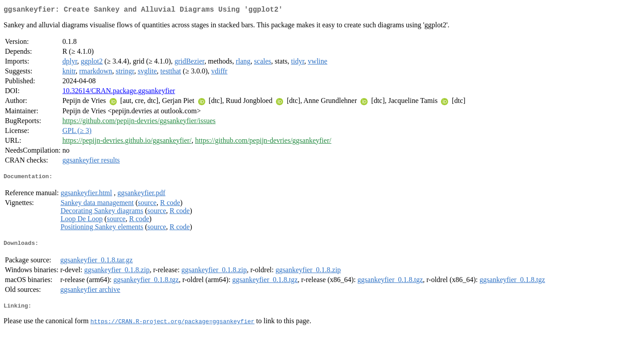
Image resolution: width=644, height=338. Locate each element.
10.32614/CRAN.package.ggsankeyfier (119, 92)
